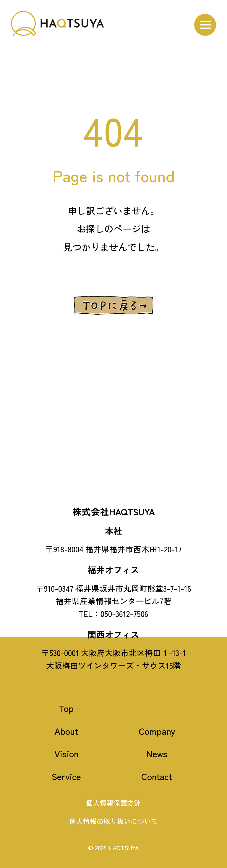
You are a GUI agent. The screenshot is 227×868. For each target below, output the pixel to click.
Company (157, 731)
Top (66, 708)
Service (66, 776)
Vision (67, 754)
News (157, 754)
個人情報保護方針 (113, 803)
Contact (157, 776)
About (66, 731)
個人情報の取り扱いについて (114, 821)
